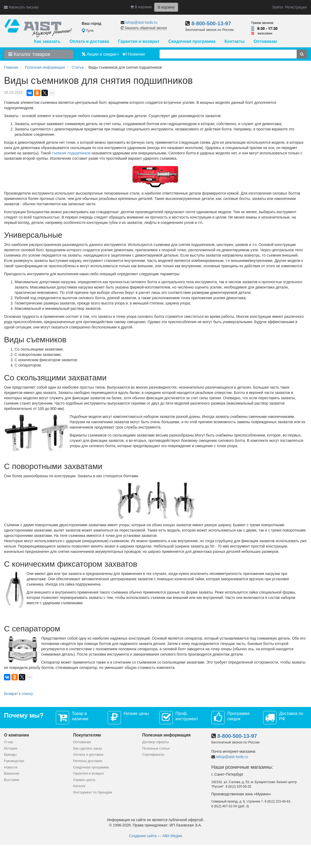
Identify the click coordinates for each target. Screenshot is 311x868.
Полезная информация (166, 735)
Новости (11, 767)
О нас (9, 742)
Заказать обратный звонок (144, 28)
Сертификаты (153, 754)
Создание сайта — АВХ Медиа (155, 836)
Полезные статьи (156, 748)
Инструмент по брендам (93, 792)
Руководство (14, 761)
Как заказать (47, 41)
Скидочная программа (192, 41)
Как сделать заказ (87, 748)
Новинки (134, 54)
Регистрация (296, 7)
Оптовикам (265, 41)
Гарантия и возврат (139, 41)
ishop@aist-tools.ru (141, 22)
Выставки (12, 780)
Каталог (79, 786)
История (11, 748)
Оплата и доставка (89, 41)
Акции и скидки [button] (100, 54)
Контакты (235, 41)
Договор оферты (155, 742)
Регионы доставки (88, 761)
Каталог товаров (29, 54)
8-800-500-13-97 (211, 23)
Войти (278, 7)
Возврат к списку (18, 694)
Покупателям (87, 735)
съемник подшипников (71, 153)
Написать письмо (21, 7)
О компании (16, 735)
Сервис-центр (84, 780)
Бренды (10, 754)
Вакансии (12, 773)
